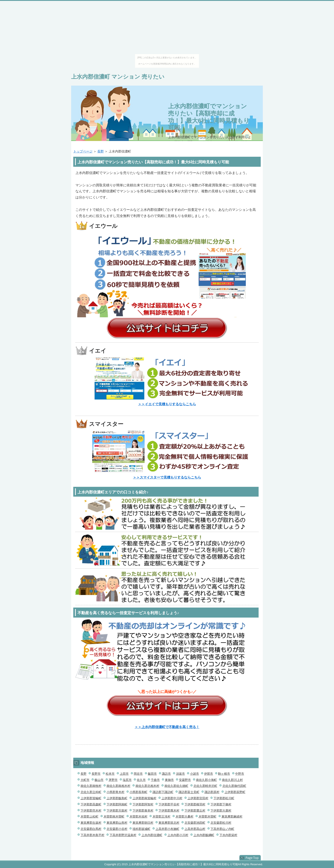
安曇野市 (185, 780)
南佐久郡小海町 (206, 780)
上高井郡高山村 (195, 829)
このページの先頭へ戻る (250, 858)
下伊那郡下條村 (221, 804)
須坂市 (180, 774)
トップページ (83, 151)
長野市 (96, 774)
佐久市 (141, 780)
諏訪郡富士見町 (189, 792)
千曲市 (155, 780)
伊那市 (209, 774)
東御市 (169, 780)
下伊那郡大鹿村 (221, 811)
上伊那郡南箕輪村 (144, 798)
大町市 (85, 780)
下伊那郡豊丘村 (195, 811)
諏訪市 (166, 774)
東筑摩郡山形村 (117, 823)
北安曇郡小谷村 (117, 829)
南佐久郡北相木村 (147, 786)
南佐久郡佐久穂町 (176, 786)
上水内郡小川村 (178, 835)
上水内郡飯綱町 (204, 835)
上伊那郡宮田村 (198, 798)
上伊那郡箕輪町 (91, 798)
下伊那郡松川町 (224, 798)
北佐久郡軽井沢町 (205, 786)
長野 (101, 151)
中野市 (240, 774)
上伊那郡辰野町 (235, 792)
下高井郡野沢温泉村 (123, 835)
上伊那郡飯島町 (117, 798)
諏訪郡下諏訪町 (163, 792)
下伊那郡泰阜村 (143, 811)
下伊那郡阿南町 (117, 804)
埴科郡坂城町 (141, 829)
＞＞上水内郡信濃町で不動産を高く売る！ (167, 727)
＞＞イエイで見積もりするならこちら (167, 404)
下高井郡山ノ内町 (222, 829)
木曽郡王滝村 (161, 816)
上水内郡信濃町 (152, 835)
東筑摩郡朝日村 (143, 823)
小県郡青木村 (115, 792)
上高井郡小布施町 (167, 829)
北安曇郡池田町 (195, 823)
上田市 (124, 774)
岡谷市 (138, 774)
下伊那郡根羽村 (195, 804)
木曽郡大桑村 (184, 816)
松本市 (110, 774)
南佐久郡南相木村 (118, 786)
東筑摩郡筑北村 (169, 823)
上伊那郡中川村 (172, 798)
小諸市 (194, 774)
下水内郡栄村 (228, 835)
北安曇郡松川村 (221, 823)
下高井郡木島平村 (92, 835)
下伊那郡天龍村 (117, 811)
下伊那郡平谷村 (169, 804)
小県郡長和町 (138, 792)
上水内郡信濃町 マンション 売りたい (118, 77)
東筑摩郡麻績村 (232, 816)
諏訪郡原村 (212, 792)
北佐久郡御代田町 (234, 786)
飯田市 (152, 774)
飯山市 (99, 780)
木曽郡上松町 (89, 816)
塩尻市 (127, 780)
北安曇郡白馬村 (91, 829)
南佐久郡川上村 (232, 780)
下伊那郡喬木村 (169, 811)
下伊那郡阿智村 (143, 804)
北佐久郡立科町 (91, 792)
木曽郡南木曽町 (114, 816)
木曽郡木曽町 (207, 816)
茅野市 (113, 780)
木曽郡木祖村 (138, 816)
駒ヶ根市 (224, 774)
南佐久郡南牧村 (91, 786)
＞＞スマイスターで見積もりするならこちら (167, 477)
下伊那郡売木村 (91, 811)
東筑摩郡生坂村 (91, 823)
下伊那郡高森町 (91, 804)
